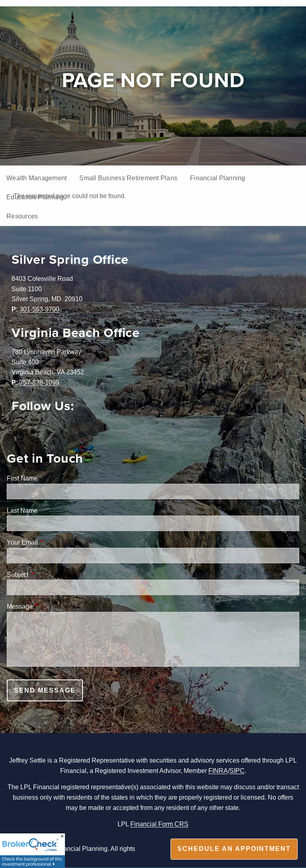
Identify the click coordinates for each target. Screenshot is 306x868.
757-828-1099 (39, 382)
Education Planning (35, 197)
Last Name (22, 510)
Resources (22, 216)
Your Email (53, 542)
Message (50, 606)
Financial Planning (218, 178)
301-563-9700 (39, 309)
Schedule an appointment (234, 849)
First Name (22, 478)
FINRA (218, 771)
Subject (48, 574)
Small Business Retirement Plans (128, 178)
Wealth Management (36, 178)
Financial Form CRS (159, 824)
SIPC (237, 771)
